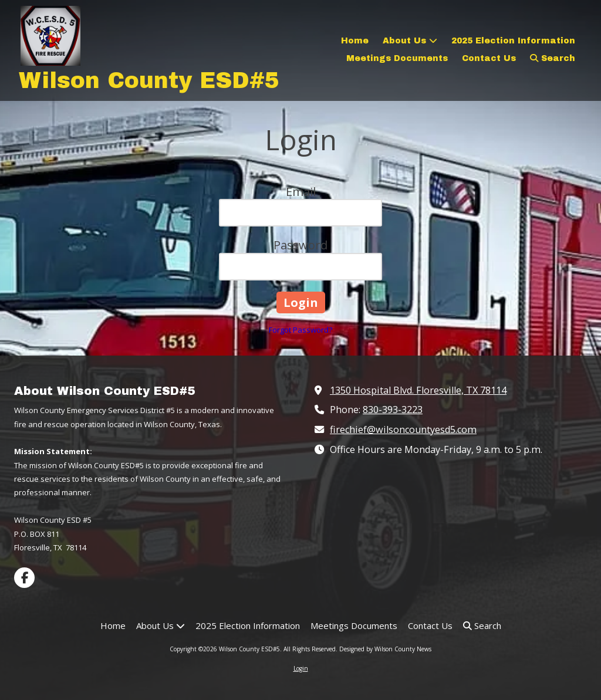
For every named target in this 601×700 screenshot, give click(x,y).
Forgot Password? (300, 330)
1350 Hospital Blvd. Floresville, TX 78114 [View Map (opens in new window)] (418, 390)
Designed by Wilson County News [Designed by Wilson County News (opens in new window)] (385, 649)
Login (301, 668)
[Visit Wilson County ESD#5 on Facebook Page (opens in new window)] (24, 578)
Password (300, 245)
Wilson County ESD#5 (149, 81)
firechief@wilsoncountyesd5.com (403, 430)
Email (301, 192)
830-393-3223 (393, 410)
